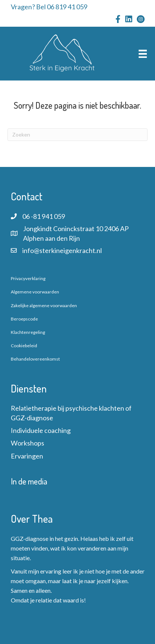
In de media (29, 481)
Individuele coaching (41, 430)
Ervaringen (27, 456)
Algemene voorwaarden (35, 292)
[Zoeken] (77, 135)
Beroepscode (24, 319)
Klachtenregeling (28, 332)
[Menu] (143, 54)
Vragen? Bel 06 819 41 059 (49, 7)
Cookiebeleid (24, 346)
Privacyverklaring (28, 278)
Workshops (28, 443)
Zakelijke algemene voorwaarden (44, 305)
